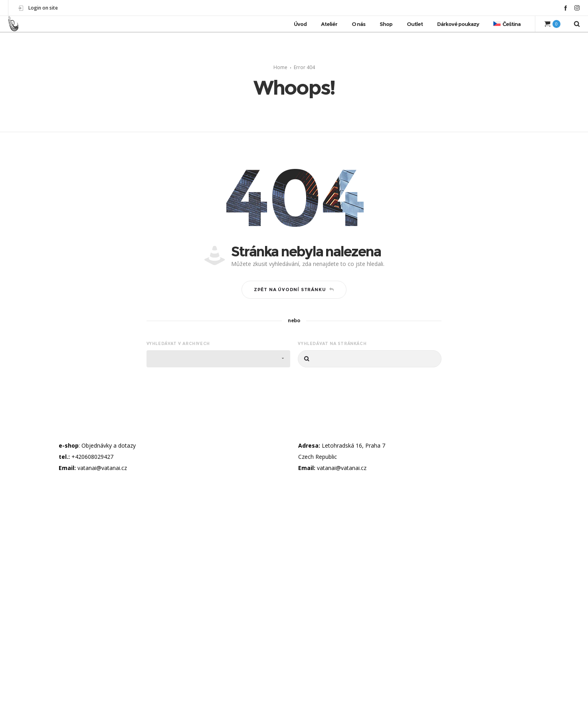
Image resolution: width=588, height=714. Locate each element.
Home (280, 67)
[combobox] (218, 359)
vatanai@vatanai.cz (102, 468)
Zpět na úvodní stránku (294, 290)
